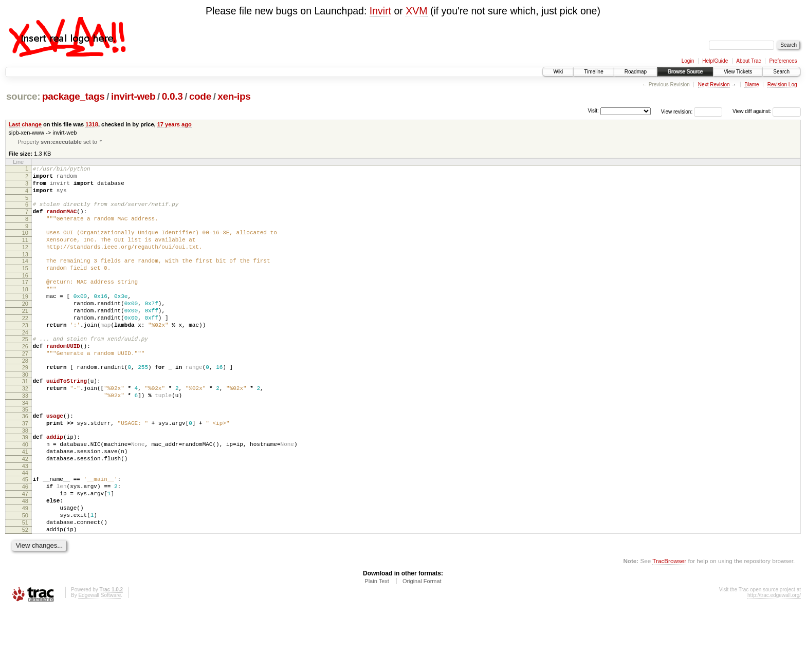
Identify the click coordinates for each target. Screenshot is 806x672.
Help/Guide (715, 61)
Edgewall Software (99, 658)
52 (25, 591)
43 (25, 516)
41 (25, 499)
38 (25, 475)
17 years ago (175, 124)
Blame (752, 85)
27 (25, 387)
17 (25, 302)
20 (25, 328)
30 (25, 411)
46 (25, 538)
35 (25, 451)
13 (25, 271)
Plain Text (377, 644)
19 (25, 319)
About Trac (748, 61)
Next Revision (714, 85)
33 (25, 435)
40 (25, 490)
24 (25, 363)
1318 (92, 124)
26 (25, 378)
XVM (416, 11)
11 (25, 253)
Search (781, 72)
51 (25, 582)
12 (25, 262)
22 (25, 345)
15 (25, 286)
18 (25, 310)
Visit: (593, 111)
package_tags (74, 96)
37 (25, 466)
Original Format (422, 644)
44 (25, 523)
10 (25, 245)
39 (25, 481)
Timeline (593, 72)
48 (25, 556)
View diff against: (767, 111)
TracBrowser (669, 623)
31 (25, 418)
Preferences (783, 61)
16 (25, 295)
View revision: (677, 111)
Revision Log (782, 85)
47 (25, 547)
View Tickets (738, 72)
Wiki (558, 72)
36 (25, 457)
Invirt (380, 11)
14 (25, 277)
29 (25, 402)
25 (25, 369)
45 (25, 530)
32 (25, 426)
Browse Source (685, 72)
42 (25, 508)
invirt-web (133, 96)
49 (25, 565)
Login (688, 61)
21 (25, 337)
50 (25, 573)
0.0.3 (172, 96)
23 (25, 354)
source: (23, 96)
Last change (25, 124)
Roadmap (636, 72)
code (200, 96)
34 (25, 444)
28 (25, 396)
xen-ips (234, 96)
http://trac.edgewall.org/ (774, 658)
